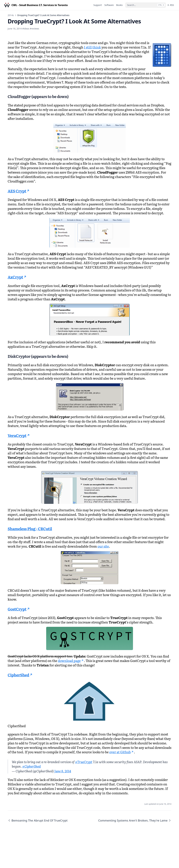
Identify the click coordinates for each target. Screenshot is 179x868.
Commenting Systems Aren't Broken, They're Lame (135, 820)
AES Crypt (19, 191)
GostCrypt (19, 609)
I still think (92, 47)
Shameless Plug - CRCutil (30, 529)
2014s (11, 15)
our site (103, 546)
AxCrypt (17, 277)
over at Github (122, 752)
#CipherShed (32, 766)
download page (71, 661)
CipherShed (20, 675)
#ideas (26, 29)
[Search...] (146, 5)
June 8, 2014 (63, 771)
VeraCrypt (19, 435)
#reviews (34, 29)
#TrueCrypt (84, 762)
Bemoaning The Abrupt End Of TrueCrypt (38, 820)
